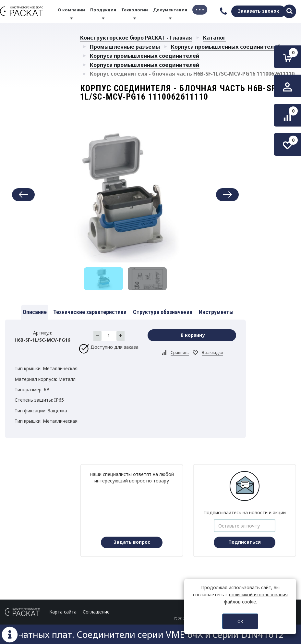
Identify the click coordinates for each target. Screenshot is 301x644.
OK (240, 621)
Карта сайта (63, 612)
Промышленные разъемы (125, 47)
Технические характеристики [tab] (90, 312)
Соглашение (96, 612)
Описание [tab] (35, 312)
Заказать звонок (259, 11)
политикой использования (258, 595)
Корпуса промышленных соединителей (226, 47)
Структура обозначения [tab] (163, 312)
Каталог (214, 38)
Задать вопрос (132, 542)
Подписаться (245, 542)
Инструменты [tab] (216, 312)
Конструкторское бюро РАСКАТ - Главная (136, 38)
